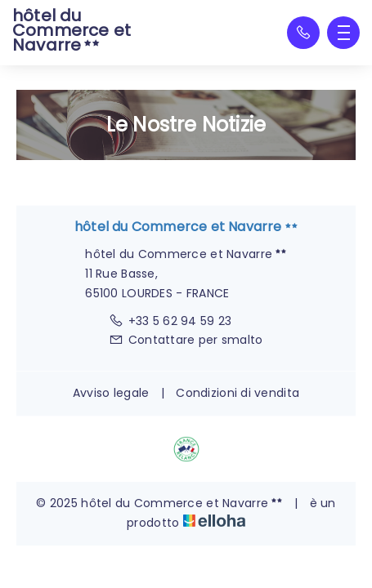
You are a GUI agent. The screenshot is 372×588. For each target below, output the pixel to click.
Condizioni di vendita (238, 393)
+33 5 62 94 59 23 (170, 321)
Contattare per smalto (186, 340)
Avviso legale (111, 393)
